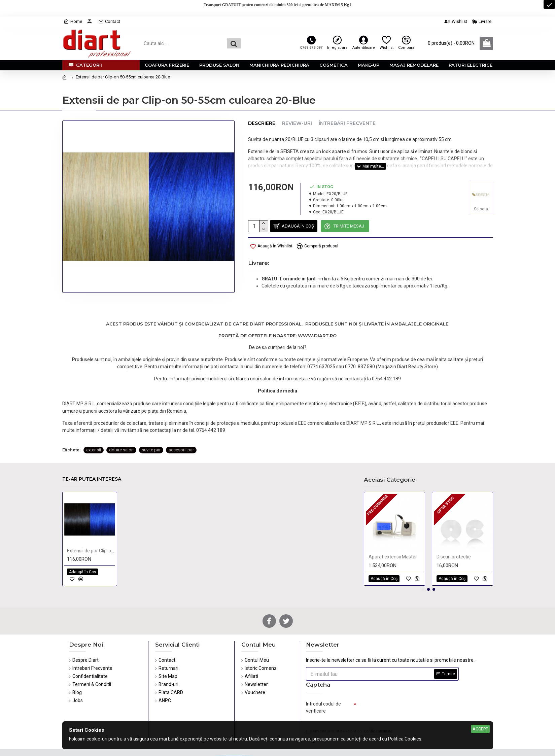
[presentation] (404, 693)
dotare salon (121, 427)
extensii (94, 427)
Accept (480, 729)
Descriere (262, 123)
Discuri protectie (454, 540)
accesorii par (181, 427)
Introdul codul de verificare (323, 691)
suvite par (151, 427)
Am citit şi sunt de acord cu (350, 716)
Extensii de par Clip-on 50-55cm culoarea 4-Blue (91, 534)
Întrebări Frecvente (347, 123)
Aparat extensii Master (393, 540)
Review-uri (297, 123)
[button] (423, 573)
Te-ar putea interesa (92, 462)
